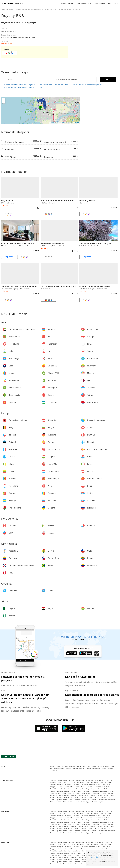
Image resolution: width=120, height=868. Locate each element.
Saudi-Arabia (106, 785)
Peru (65, 802)
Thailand (61, 787)
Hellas (52, 793)
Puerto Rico (85, 800)
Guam (77, 802)
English (58, 767)
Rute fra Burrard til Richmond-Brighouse (54, 85)
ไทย (84, 767)
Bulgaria (94, 789)
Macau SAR (68, 785)
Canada (90, 798)
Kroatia (64, 793)
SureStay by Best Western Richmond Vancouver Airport (28, 286)
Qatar (98, 785)
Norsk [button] (116, 3)
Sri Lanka (108, 783)
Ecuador (93, 800)
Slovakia (60, 798)
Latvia (104, 793)
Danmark (60, 791)
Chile (71, 800)
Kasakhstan (95, 783)
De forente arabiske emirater (59, 780)
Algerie (83, 802)
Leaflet (52, 123)
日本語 (52, 767)
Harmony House (87, 201)
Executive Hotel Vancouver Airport (18, 243)
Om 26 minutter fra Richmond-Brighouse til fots (18, 37)
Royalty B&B (13, 16)
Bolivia (65, 800)
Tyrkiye (77, 787)
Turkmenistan (69, 787)
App (110, 3)
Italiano (88, 769)
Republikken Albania (56, 789)
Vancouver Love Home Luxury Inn (96, 243)
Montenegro (54, 795)
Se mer (41, 87)
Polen (86, 795)
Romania (99, 795)
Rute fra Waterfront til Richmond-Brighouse (20, 85)
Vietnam (90, 787)
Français (68, 769)
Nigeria (101, 802)
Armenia (72, 780)
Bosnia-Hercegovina (78, 789)
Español (82, 769)
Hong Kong (109, 780)
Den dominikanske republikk (106, 800)
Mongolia (60, 785)
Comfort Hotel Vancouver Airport (95, 286)
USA (109, 798)
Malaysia (76, 785)
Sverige (112, 795)
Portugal (92, 795)
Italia (83, 793)
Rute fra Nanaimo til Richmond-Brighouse (19, 87)
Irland (70, 793)
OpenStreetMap (61, 123)
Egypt (88, 802)
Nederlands (53, 771)
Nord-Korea (106, 787)
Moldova (110, 793)
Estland (67, 791)
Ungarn (58, 793)
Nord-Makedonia (64, 795)
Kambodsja (81, 783)
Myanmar (53, 785)
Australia (71, 802)
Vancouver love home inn (53, 243)
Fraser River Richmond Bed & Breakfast (60, 201)
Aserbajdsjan (80, 780)
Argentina (59, 800)
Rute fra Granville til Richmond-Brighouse (87, 85)
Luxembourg (97, 793)
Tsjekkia (106, 789)
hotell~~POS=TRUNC (84, 3)
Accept (102, 861)
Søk (108, 80)
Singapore (53, 787)
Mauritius (95, 802)
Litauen (89, 793)
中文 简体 (72, 767)
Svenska (110, 769)
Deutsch (75, 769)
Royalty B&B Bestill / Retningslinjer (18, 23)
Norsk (104, 769)
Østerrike (67, 789)
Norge (81, 795)
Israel (59, 783)
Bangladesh (89, 780)
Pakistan (92, 785)
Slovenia (52, 798)
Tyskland (53, 791)
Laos (102, 783)
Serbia (106, 795)
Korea (88, 783)
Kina (96, 780)
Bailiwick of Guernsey (107, 791)
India (64, 783)
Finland (79, 791)
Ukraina (77, 798)
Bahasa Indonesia (103, 767)
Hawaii (52, 800)
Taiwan (83, 787)
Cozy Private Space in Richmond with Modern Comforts (68, 286)
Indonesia (53, 783)
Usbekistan (97, 787)
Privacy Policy (93, 857)
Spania (73, 791)
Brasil (52, 802)
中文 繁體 (65, 767)
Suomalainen (97, 769)
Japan (74, 783)
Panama (103, 798)
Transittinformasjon (67, 3)
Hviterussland (68, 798)
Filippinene (84, 785)
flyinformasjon (100, 3)
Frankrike (86, 791)
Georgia (102, 780)
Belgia (88, 789)
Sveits (100, 789)
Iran (69, 783)
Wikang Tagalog (59, 769)
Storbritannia (95, 791)
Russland (83, 798)
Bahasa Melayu (91, 767)
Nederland (74, 795)
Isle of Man (76, 793)
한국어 (79, 767)
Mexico (97, 798)
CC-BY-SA (76, 123)
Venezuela (58, 802)
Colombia (77, 800)
